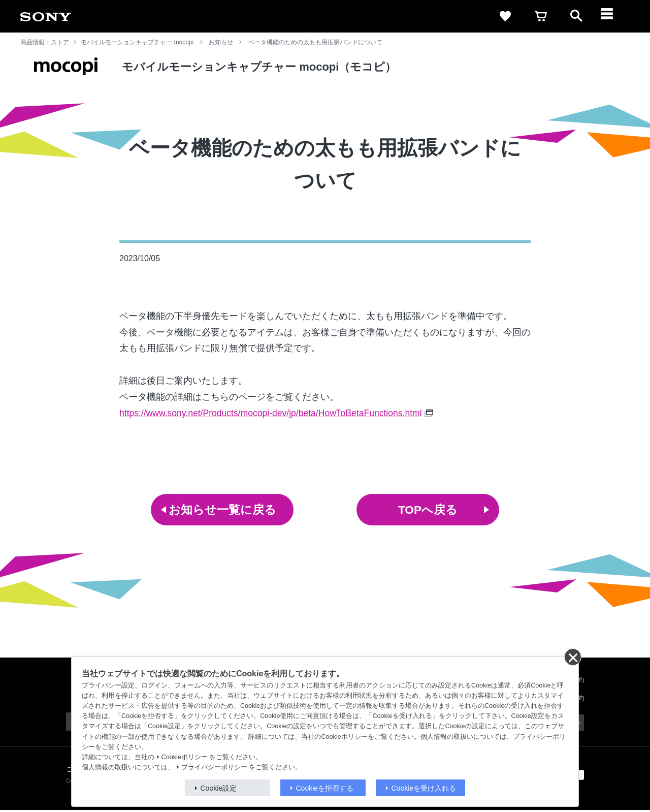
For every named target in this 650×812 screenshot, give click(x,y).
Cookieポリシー (185, 757)
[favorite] (505, 16)
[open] (576, 16)
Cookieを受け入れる (424, 788)
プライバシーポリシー (214, 767)
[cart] (541, 16)
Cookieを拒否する (325, 788)
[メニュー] (612, 16)
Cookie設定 (219, 788)
